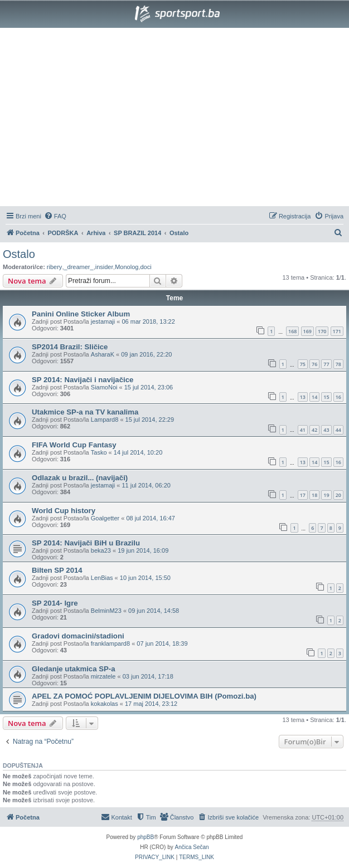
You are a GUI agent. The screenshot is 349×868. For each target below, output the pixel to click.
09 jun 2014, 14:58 (154, 611)
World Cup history (64, 511)
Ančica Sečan (192, 847)
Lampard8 (105, 420)
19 (326, 495)
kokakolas (105, 704)
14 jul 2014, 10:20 (138, 452)
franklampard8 (110, 643)
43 (326, 430)
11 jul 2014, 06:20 (146, 485)
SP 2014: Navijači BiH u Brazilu (86, 543)
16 (338, 397)
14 (314, 397)
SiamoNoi (104, 387)
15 (326, 397)
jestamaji (103, 321)
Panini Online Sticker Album (81, 314)
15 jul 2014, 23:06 (149, 387)
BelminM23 (106, 611)
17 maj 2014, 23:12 (151, 704)
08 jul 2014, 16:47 (150, 518)
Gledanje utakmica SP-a (74, 669)
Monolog (127, 267)
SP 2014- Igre (55, 603)
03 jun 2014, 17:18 (148, 676)
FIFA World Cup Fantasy (74, 445)
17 (303, 495)
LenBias (102, 578)
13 (303, 397)
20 (338, 495)
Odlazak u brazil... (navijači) (80, 478)
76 (314, 364)
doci (146, 267)
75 (303, 364)
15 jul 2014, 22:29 (150, 420)
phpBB (146, 837)
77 (326, 364)
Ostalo (19, 254)
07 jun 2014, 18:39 (162, 643)
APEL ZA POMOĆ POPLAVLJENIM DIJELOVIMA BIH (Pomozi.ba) (144, 696)
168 (292, 331)
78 (338, 364)
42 (314, 430)
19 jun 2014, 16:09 (143, 550)
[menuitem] (55, 216)
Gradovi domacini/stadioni (78, 636)
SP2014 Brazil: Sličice (70, 347)
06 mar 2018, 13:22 (148, 321)
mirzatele (103, 676)
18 (314, 495)
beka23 (101, 550)
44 (338, 430)
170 (322, 331)
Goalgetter (105, 518)
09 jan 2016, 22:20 (146, 354)
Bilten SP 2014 (57, 570)
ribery (55, 267)
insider (104, 267)
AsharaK (103, 354)
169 (307, 331)
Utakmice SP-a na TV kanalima (85, 412)
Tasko (99, 452)
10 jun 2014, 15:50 (145, 578)
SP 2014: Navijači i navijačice (83, 380)
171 (337, 331)
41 (303, 430)
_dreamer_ (78, 267)
